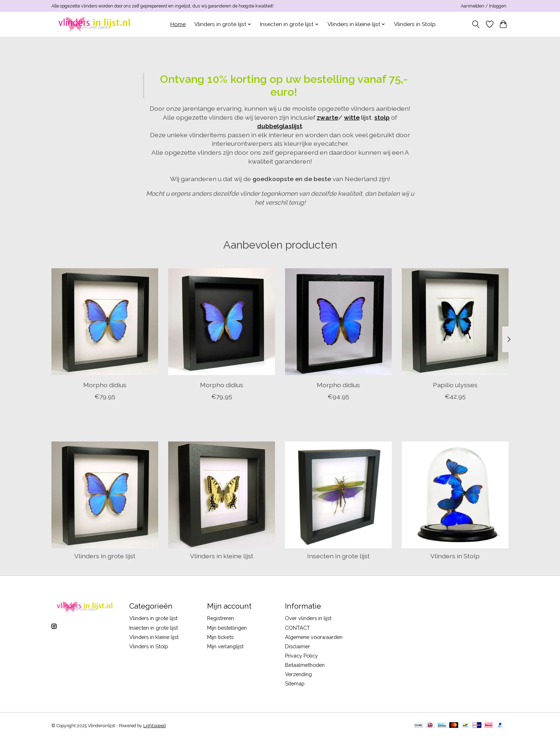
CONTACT (297, 628)
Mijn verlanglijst (225, 646)
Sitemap (295, 683)
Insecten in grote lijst (338, 556)
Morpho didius (105, 385)
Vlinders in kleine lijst (222, 556)
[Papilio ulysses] (455, 322)
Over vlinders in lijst (308, 618)
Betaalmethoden (305, 665)
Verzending (298, 674)
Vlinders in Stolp (415, 24)
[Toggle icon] (476, 24)
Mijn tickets (220, 637)
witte (352, 117)
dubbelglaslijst (280, 126)
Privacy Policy (301, 656)
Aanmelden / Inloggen (484, 6)
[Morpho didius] (105, 322)
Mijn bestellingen (227, 628)
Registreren (221, 618)
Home (178, 24)
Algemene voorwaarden (314, 637)
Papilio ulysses (455, 385)
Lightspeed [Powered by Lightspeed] (154, 726)
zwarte (327, 117)
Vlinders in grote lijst (105, 556)
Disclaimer (297, 646)
